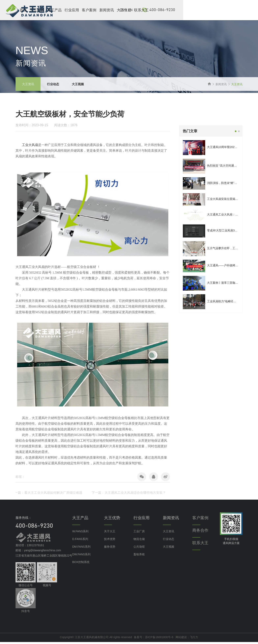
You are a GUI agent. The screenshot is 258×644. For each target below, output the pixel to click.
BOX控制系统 (81, 573)
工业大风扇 (30, 147)
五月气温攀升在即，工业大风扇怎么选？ (232, 250)
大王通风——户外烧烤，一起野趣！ (230, 267)
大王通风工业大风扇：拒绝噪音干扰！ (231, 216)
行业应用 (117, 10)
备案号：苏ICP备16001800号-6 (154, 639)
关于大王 (110, 542)
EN (205, 10)
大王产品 (99, 10)
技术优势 (110, 550)
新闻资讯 (151, 10)
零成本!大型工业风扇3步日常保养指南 (231, 232)
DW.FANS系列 (81, 565)
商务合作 (200, 541)
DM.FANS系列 (81, 558)
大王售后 (169, 10)
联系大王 (186, 10)
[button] (236, 133)
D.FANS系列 (80, 550)
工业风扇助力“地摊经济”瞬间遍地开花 (230, 303)
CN (197, 10)
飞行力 (194, 639)
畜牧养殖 (139, 565)
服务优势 (110, 558)
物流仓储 (139, 550)
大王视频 (169, 558)
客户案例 (134, 10)
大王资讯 (169, 542)
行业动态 (169, 550)
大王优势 (82, 10)
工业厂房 (139, 542)
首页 (68, 10)
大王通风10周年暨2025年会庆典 (227, 149)
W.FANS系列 (80, 542)
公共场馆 (139, 558)
